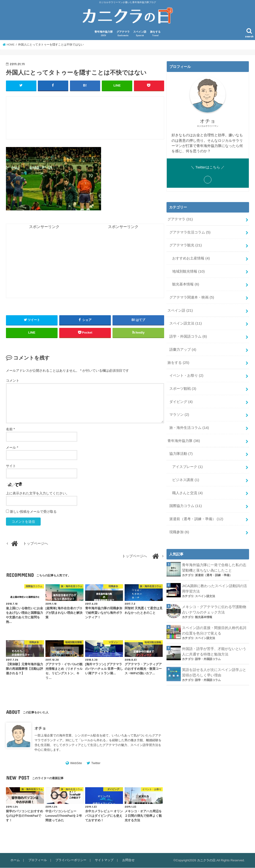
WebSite (76, 763)
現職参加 (179, 522)
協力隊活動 (181, 446)
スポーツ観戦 (182, 383)
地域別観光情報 (188, 269)
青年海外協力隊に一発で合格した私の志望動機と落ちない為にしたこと (214, 557)
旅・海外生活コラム (189, 421)
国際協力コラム (185, 497)
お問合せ (126, 860)
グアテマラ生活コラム (190, 232)
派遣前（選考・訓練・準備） (196, 509)
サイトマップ (103, 860)
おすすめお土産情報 (191, 257)
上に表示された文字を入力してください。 (38, 493)
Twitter (96, 763)
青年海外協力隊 (104, 34)
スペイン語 (140, 34)
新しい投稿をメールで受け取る (33, 512)
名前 (10, 429)
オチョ (40, 728)
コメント (13, 381)
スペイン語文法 (185, 320)
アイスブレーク (187, 459)
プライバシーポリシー (70, 860)
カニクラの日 (206, 860)
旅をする (155, 34)
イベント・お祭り (186, 371)
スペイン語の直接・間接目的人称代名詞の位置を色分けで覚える (214, 618)
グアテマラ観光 (185, 244)
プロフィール (37, 860)
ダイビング (181, 396)
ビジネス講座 (185, 471)
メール (12, 448)
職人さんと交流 (187, 484)
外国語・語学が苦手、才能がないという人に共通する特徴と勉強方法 (214, 638)
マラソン (179, 408)
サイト (11, 466)
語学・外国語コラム (188, 333)
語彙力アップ (182, 345)
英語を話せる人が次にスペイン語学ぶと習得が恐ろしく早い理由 (214, 659)
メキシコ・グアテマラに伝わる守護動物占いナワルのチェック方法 (214, 598)
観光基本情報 (185, 282)
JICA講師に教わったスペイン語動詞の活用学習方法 (214, 577)
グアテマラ (123, 34)
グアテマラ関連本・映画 (191, 295)
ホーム (15, 860)
